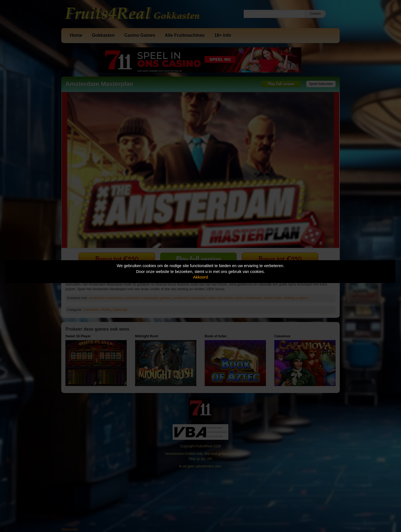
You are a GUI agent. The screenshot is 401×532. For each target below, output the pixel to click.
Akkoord (201, 277)
